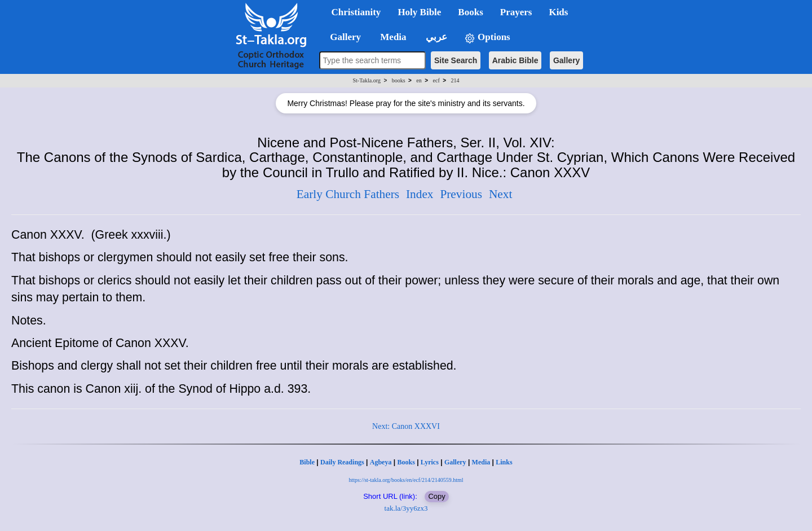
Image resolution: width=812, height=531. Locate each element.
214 (455, 80)
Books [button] (470, 12)
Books (406, 462)
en (419, 80)
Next (500, 194)
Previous (461, 194)
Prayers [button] (516, 12)
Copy (436, 496)
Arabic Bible (515, 60)
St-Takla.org (367, 80)
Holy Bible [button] (419, 12)
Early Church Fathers (348, 194)
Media (481, 462)
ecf (436, 80)
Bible (307, 462)
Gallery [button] (342, 37)
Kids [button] (558, 12)
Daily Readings (342, 462)
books (399, 80)
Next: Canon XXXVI (406, 426)
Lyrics (430, 462)
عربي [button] (435, 37)
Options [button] (487, 38)
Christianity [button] (356, 12)
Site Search (456, 60)
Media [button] (392, 37)
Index (420, 194)
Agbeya (381, 462)
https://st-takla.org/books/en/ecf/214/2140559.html (406, 480)
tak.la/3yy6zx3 (406, 508)
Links (504, 462)
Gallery (566, 60)
